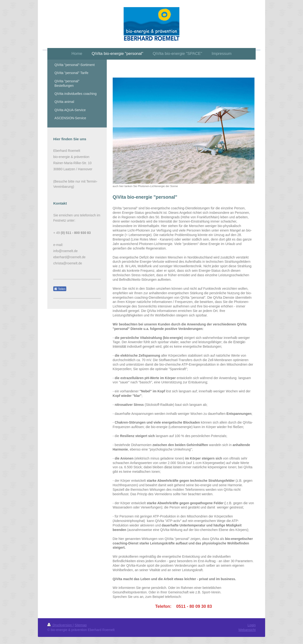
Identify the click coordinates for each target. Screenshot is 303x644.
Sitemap (81, 625)
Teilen (60, 289)
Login (252, 625)
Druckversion (60, 625)
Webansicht (247, 630)
